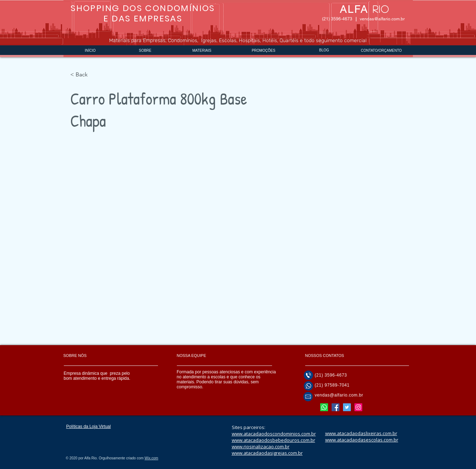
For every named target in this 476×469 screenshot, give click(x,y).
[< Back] (84, 75)
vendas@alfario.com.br (382, 19)
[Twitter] (347, 407)
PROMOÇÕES (263, 51)
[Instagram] (358, 407)
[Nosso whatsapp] (324, 407)
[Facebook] (336, 407)
